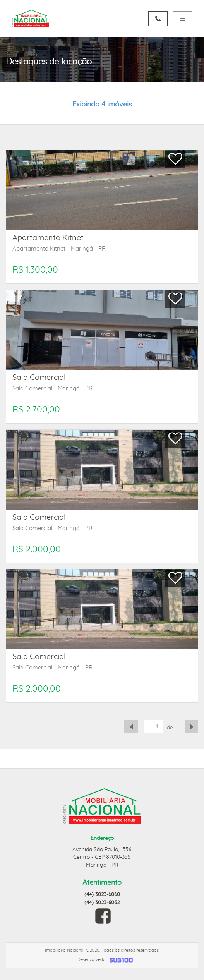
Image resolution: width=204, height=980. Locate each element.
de (170, 728)
